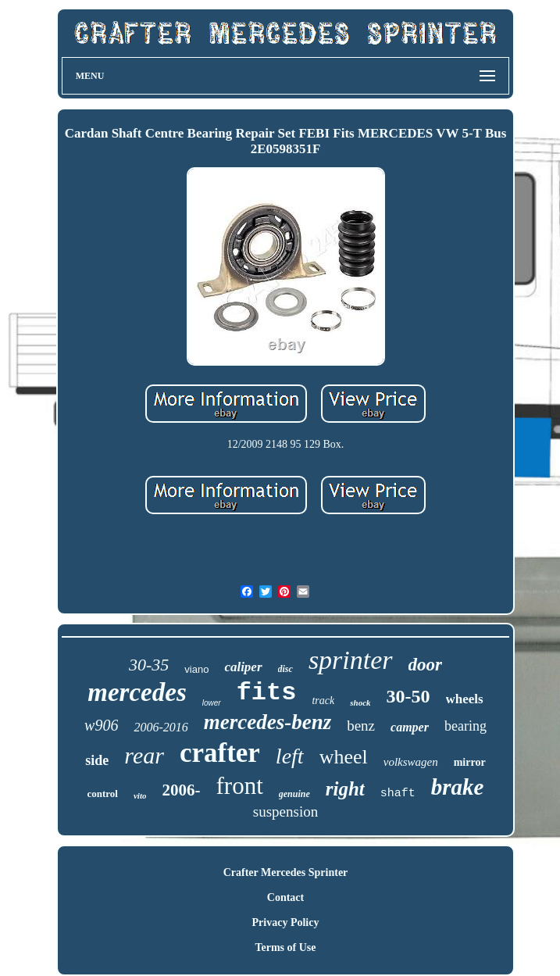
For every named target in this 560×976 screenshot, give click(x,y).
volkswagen (411, 762)
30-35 (149, 665)
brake (458, 787)
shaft (398, 794)
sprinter (351, 660)
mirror (470, 762)
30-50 (408, 696)
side (97, 760)
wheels (465, 699)
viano (196, 669)
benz (361, 726)
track (323, 701)
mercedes (137, 692)
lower (212, 703)
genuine (294, 794)
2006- (181, 790)
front (239, 786)
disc (285, 669)
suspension (285, 812)
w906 (101, 725)
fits (267, 693)
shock (360, 703)
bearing (465, 726)
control (103, 794)
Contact (285, 897)
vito (140, 795)
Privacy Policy (286, 922)
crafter (220, 753)
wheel (344, 757)
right (345, 789)
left (290, 756)
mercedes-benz (268, 722)
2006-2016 (161, 727)
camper (410, 727)
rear (144, 755)
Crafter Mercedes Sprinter (286, 872)
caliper (243, 667)
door (425, 665)
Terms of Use (285, 947)
